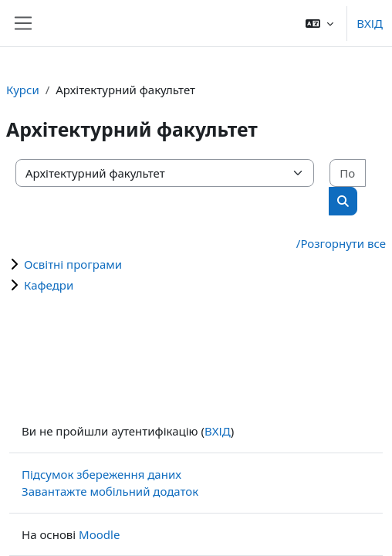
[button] (319, 23)
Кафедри (49, 285)
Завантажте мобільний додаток (110, 491)
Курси (23, 90)
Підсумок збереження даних (101, 474)
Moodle (99, 534)
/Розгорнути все (341, 243)
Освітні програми (73, 264)
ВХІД (370, 23)
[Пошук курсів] (348, 173)
